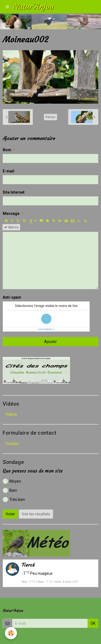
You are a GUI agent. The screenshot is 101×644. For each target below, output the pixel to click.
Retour (50, 117)
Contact (12, 444)
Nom (7, 150)
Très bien (14, 500)
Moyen (12, 481)
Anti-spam (12, 297)
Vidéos (11, 414)
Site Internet (14, 192)
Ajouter (50, 342)
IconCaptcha (45, 329)
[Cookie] (11, 633)
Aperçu (11, 227)
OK (93, 623)
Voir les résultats (36, 514)
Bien (10, 490)
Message (11, 214)
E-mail (8, 171)
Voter (10, 514)
